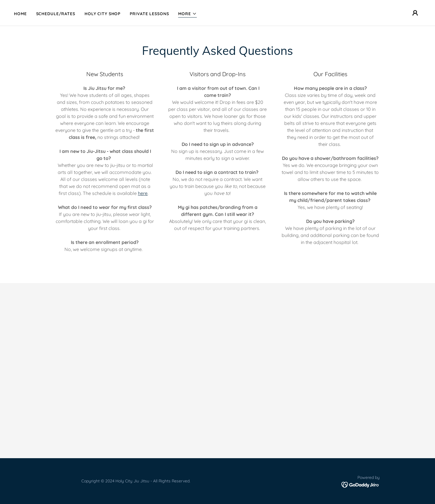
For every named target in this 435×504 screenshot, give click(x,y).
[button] (187, 14)
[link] (361, 484)
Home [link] (20, 14)
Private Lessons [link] (149, 14)
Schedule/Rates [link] (56, 14)
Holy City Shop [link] (102, 14)
